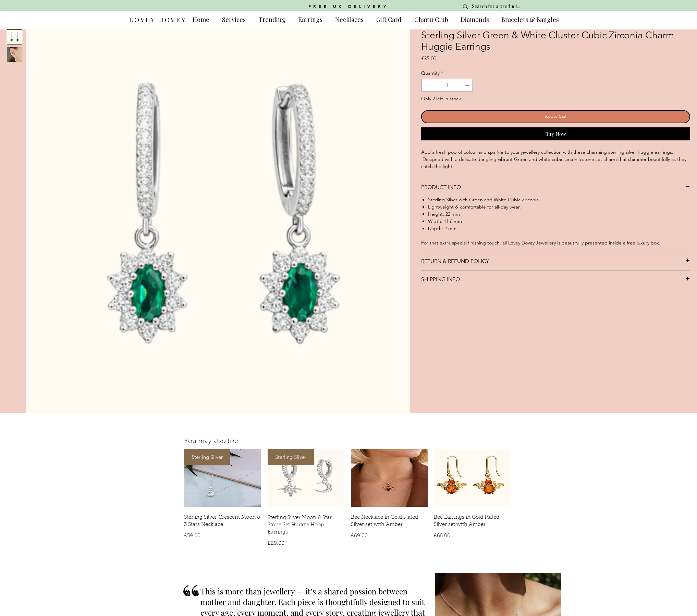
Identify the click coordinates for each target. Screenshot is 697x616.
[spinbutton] (447, 85)
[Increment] (468, 85)
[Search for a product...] (508, 7)
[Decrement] (426, 85)
